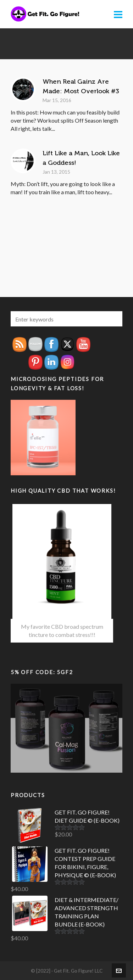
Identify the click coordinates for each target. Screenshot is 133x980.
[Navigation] (118, 14)
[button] (113, 319)
